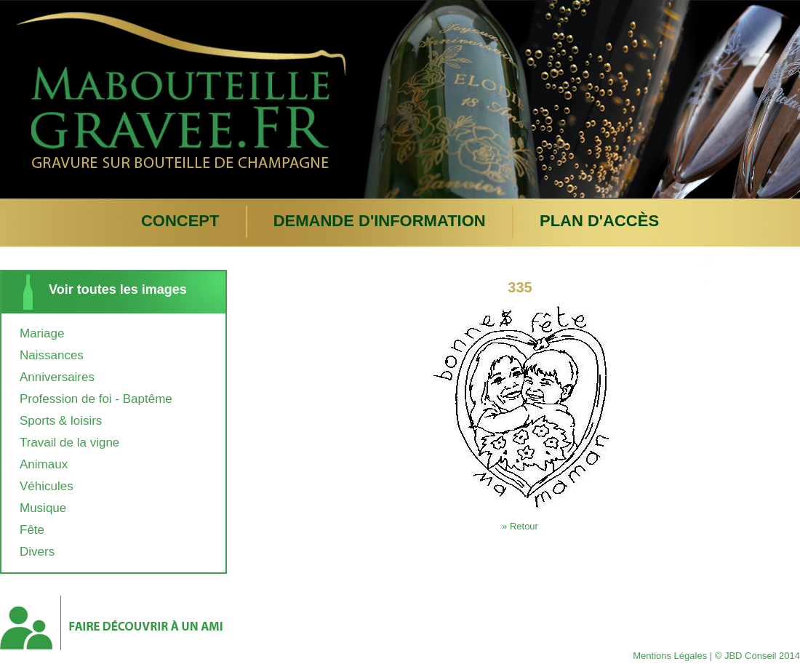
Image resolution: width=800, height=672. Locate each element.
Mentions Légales (670, 656)
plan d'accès (599, 221)
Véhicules (47, 486)
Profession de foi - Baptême (96, 399)
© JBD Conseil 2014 (757, 656)
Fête (32, 530)
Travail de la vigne (69, 443)
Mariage (42, 333)
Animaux (44, 464)
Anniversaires (57, 377)
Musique (43, 508)
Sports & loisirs (61, 421)
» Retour (520, 526)
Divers (37, 552)
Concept (180, 221)
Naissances (52, 355)
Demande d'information (380, 221)
